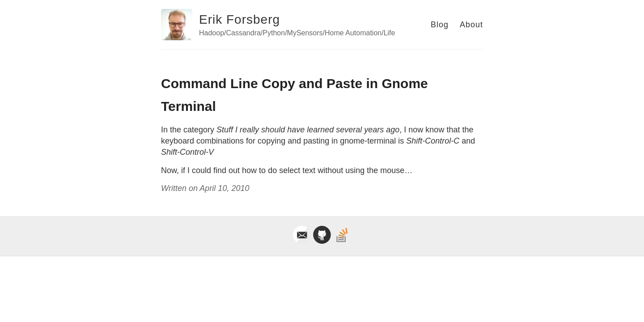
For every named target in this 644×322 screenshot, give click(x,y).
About (471, 25)
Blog (440, 25)
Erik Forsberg (239, 19)
